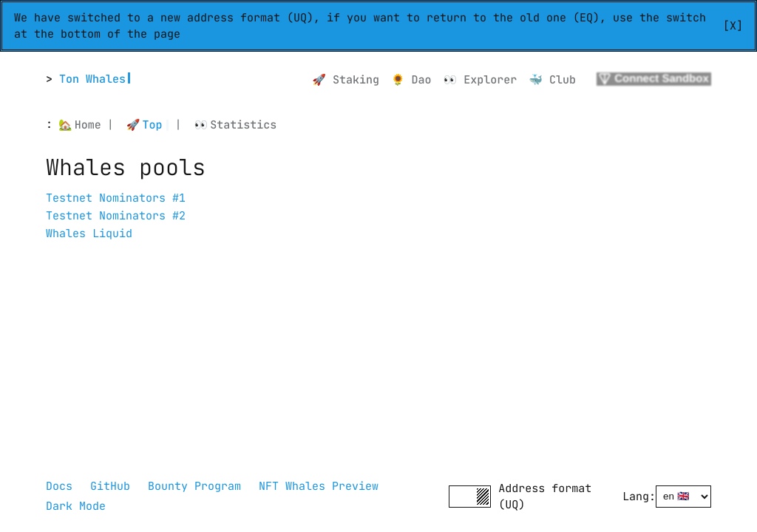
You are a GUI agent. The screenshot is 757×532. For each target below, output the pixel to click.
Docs (59, 486)
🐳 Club (552, 80)
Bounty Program (194, 486)
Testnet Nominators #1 (116, 198)
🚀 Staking (346, 80)
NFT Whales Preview (319, 486)
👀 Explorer (481, 80)
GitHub (110, 486)
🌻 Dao (411, 80)
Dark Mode (76, 506)
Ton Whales (92, 79)
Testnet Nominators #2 (116, 216)
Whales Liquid (89, 233)
